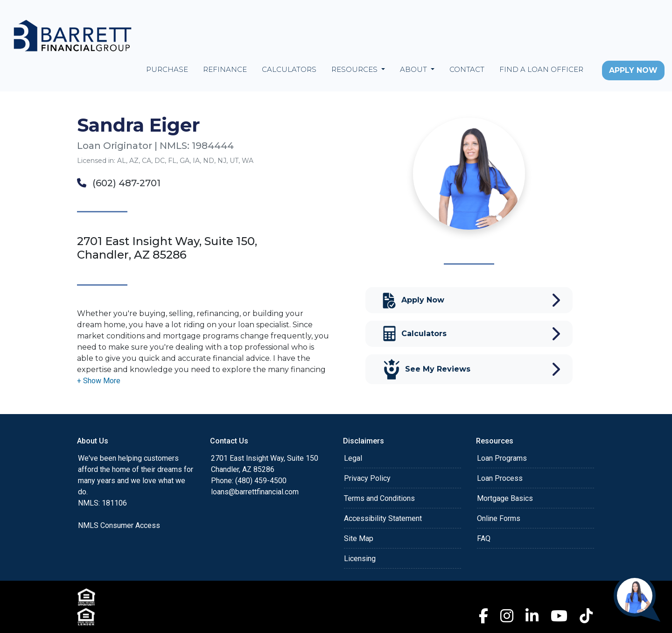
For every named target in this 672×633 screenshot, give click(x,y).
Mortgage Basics (505, 498)
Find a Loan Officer (541, 69)
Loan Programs (502, 458)
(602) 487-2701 (119, 183)
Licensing (360, 559)
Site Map (359, 538)
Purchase (167, 69)
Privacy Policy (367, 478)
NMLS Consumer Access (119, 525)
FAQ (484, 538)
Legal (353, 458)
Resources (355, 69)
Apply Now (633, 70)
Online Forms (499, 518)
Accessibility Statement (383, 518)
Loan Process (500, 478)
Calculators (289, 69)
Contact (467, 69)
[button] (99, 381)
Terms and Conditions (379, 498)
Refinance (225, 69)
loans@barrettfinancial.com (255, 492)
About (414, 69)
